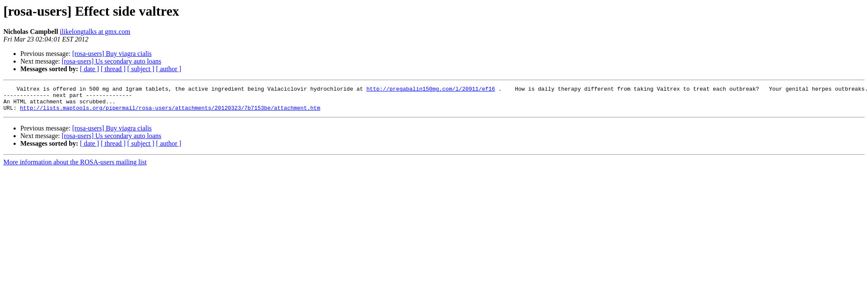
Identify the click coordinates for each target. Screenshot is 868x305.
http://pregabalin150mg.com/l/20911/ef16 (431, 90)
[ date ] (89, 69)
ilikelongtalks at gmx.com (95, 32)
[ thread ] (113, 69)
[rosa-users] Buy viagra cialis (112, 54)
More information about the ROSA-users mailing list (75, 167)
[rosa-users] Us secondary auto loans (111, 61)
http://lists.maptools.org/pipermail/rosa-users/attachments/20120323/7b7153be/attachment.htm (170, 113)
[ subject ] (141, 69)
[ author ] (169, 69)
